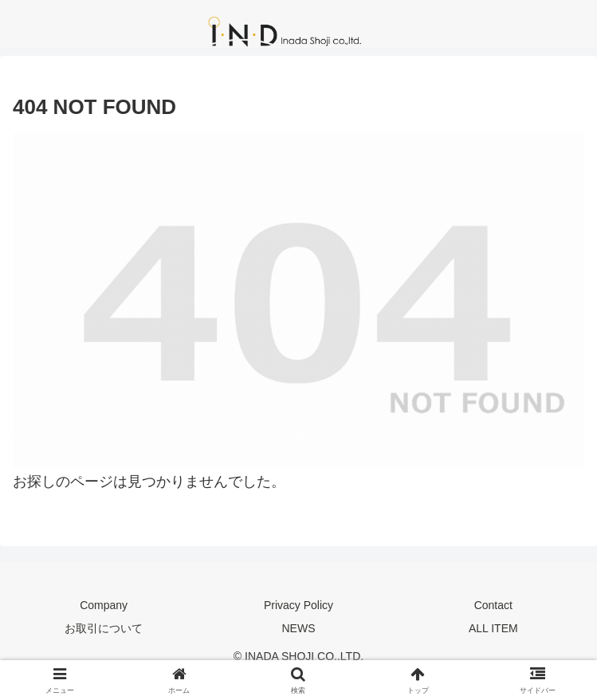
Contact (493, 605)
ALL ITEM (493, 628)
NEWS (298, 628)
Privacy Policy (298, 605)
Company (104, 605)
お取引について (104, 628)
